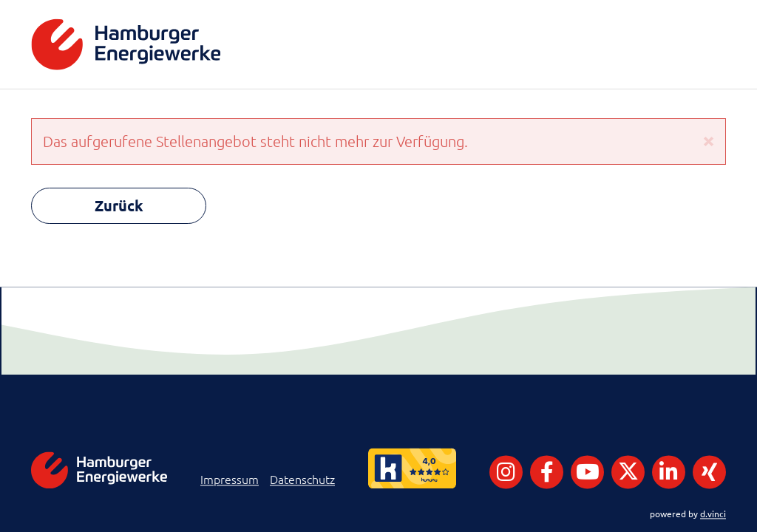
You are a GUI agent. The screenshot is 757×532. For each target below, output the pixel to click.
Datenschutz (302, 480)
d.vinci (713, 514)
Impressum (230, 480)
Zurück (119, 205)
